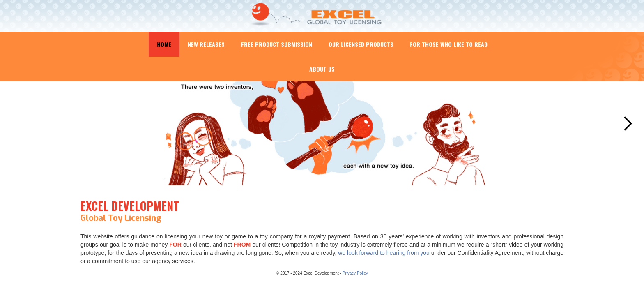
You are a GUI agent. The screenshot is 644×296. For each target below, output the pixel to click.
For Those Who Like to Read (449, 44)
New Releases (206, 44)
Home (164, 44)
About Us (322, 69)
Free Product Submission (277, 44)
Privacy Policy (355, 273)
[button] (628, 124)
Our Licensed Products (361, 44)
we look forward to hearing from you (384, 253)
